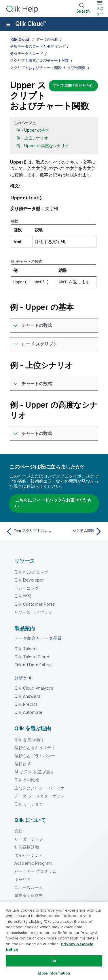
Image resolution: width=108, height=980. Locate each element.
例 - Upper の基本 (33, 130)
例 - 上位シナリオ (32, 138)
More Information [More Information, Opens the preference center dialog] (54, 973)
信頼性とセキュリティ (35, 748)
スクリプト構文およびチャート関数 (39, 60)
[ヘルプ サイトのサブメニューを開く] (8, 24)
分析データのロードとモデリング (38, 46)
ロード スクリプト (39, 344)
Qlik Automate (28, 712)
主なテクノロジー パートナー (41, 788)
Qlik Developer (29, 580)
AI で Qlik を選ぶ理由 (34, 772)
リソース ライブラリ (33, 612)
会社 (18, 831)
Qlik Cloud (31, 24)
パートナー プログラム (35, 871)
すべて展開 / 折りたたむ (73, 85)
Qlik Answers (27, 696)
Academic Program (33, 863)
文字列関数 (77, 68)
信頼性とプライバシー (35, 756)
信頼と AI (23, 764)
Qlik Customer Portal (35, 604)
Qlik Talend (25, 649)
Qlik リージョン (29, 804)
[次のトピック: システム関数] (79, 532)
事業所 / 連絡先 (29, 895)
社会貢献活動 (27, 847)
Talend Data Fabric (33, 665)
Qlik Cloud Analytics (34, 688)
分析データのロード (27, 53)
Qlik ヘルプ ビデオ (32, 572)
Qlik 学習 (23, 596)
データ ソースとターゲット (39, 796)
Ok (54, 961)
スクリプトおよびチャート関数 (36, 68)
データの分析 (47, 39)
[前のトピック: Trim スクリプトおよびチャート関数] (29, 532)
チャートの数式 (37, 325)
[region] (54, 941)
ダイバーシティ (29, 855)
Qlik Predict (26, 704)
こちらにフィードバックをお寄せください (53, 503)
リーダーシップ (29, 839)
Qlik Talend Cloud (32, 657)
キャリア (23, 879)
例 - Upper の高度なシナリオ (43, 146)
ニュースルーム (29, 887)
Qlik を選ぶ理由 (29, 740)
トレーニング (27, 588)
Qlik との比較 (27, 780)
